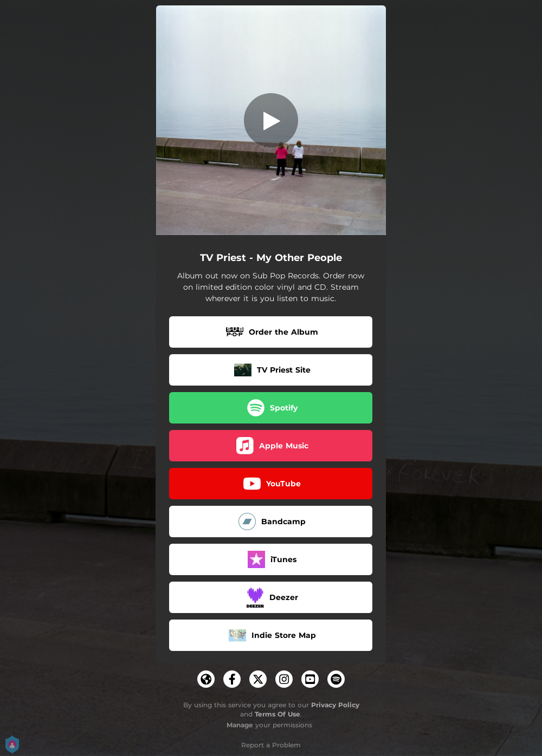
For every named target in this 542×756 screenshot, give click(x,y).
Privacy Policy (335, 705)
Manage (240, 725)
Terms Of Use (278, 714)
